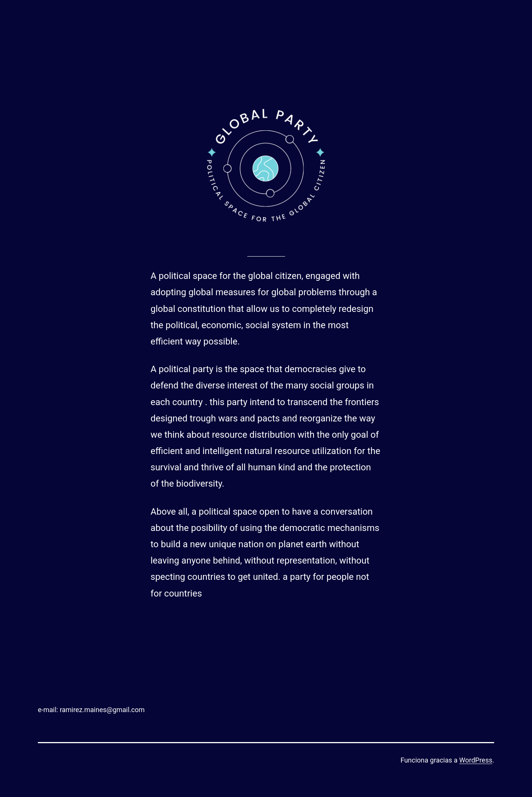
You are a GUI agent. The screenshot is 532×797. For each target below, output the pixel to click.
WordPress (476, 760)
